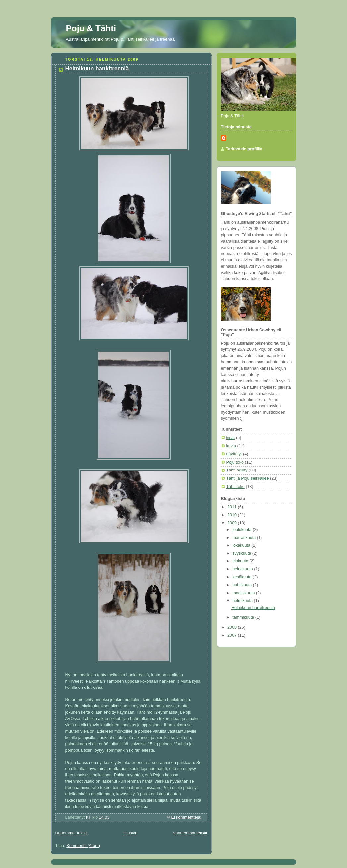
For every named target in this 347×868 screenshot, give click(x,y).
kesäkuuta (242, 577)
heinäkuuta (243, 569)
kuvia (231, 446)
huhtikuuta (243, 585)
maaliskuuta (244, 593)
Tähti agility (237, 470)
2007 (233, 635)
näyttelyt (234, 454)
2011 (233, 507)
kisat (231, 438)
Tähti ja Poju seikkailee (248, 478)
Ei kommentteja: (187, 817)
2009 (233, 523)
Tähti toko (235, 487)
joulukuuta (242, 530)
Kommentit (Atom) (83, 846)
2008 (233, 627)
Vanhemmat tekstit (190, 833)
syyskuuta (242, 553)
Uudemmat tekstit (72, 833)
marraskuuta (245, 538)
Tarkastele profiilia (244, 149)
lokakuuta (242, 545)
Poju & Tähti (91, 28)
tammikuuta (244, 617)
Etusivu (130, 833)
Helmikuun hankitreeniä (97, 69)
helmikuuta (243, 601)
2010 (233, 515)
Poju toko (235, 462)
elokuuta (241, 561)
